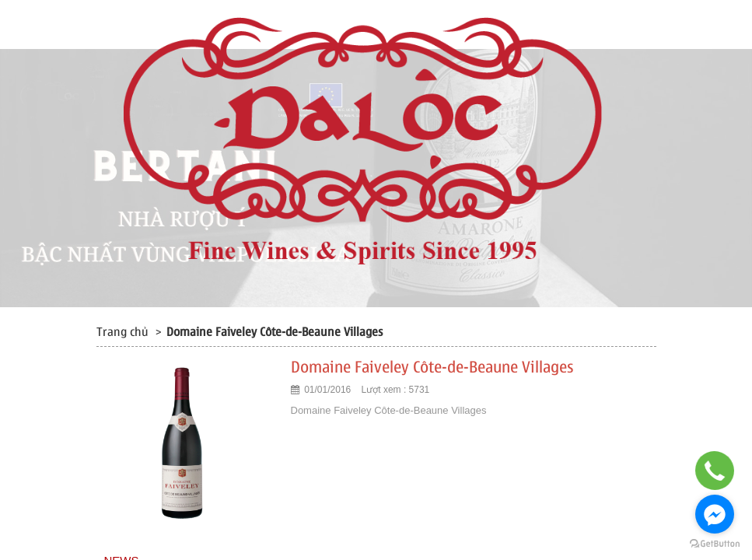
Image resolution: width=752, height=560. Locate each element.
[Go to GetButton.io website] (715, 544)
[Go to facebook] (715, 514)
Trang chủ (122, 332)
